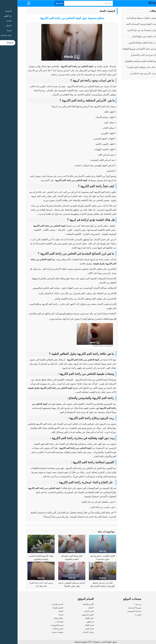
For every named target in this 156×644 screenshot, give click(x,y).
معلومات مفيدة (40, 632)
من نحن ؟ (120, 604)
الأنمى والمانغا (71, 604)
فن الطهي (72, 622)
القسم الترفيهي (70, 615)
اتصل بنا (121, 615)
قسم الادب (42, 622)
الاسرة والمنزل (40, 604)
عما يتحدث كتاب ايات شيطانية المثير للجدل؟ (128, 67)
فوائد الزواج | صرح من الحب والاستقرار (130, 55)
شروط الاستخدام (117, 608)
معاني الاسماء (71, 632)
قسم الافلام (72, 625)
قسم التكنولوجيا (40, 625)
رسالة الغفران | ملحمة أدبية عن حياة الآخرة (128, 30)
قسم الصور (72, 629)
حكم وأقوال (72, 618)
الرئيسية (94, 11)
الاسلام (73, 608)
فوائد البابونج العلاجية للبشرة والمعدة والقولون (127, 61)
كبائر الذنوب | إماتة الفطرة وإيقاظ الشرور (129, 43)
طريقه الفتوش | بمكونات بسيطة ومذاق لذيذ (128, 18)
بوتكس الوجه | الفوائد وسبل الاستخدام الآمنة (128, 24)
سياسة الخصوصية (117, 611)
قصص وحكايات (40, 629)
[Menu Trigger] (11, 3)
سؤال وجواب (41, 618)
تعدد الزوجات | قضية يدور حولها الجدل (131, 36)
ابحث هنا (42, 3)
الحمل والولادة (40, 608)
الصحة (85, 11)
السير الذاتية (71, 611)
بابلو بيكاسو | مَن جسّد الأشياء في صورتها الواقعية (126, 49)
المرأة (43, 615)
